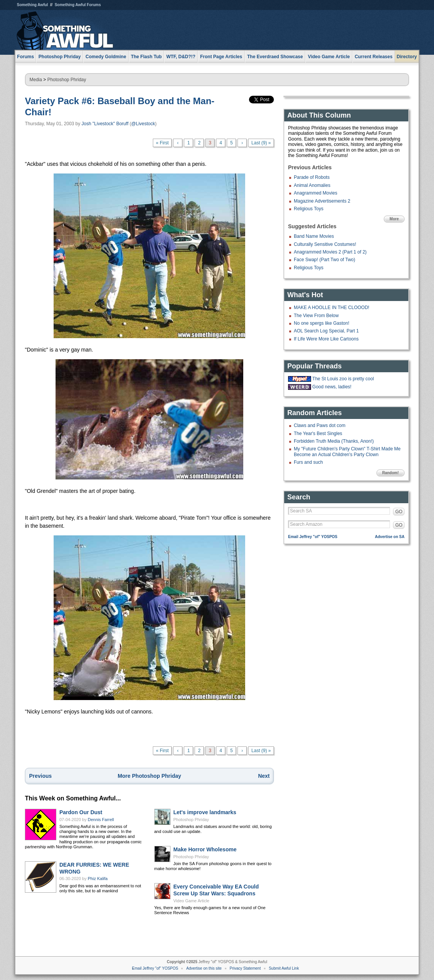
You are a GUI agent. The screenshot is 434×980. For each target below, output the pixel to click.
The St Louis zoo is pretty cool (343, 379)
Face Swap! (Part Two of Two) (324, 260)
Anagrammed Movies (315, 193)
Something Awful (32, 5)
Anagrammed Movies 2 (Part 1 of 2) (330, 252)
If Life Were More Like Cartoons (326, 339)
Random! (391, 473)
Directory (407, 57)
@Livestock (143, 124)
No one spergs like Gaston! (322, 323)
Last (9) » (261, 143)
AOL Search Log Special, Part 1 (326, 331)
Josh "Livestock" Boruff (105, 124)
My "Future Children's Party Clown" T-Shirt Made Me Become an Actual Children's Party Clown (347, 452)
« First (162, 143)
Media (36, 80)
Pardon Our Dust (81, 812)
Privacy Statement (245, 968)
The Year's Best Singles (318, 434)
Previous (40, 776)
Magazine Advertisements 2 (322, 201)
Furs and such (308, 462)
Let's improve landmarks (205, 812)
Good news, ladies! (332, 387)
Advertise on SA (390, 537)
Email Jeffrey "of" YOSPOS (313, 537)
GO (399, 512)
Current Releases (374, 57)
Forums (26, 57)
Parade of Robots (312, 177)
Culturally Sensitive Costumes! (325, 244)
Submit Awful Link (284, 968)
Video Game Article (192, 901)
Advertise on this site (204, 968)
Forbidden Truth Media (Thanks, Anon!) (334, 441)
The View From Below (316, 316)
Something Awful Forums (78, 5)
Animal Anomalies (312, 185)
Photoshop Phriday (66, 80)
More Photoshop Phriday (149, 776)
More (394, 219)
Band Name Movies (314, 236)
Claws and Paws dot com (320, 425)
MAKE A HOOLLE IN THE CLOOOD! (332, 308)
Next (264, 776)
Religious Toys (309, 209)
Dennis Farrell (101, 820)
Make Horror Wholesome (205, 849)
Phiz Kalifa (98, 879)
